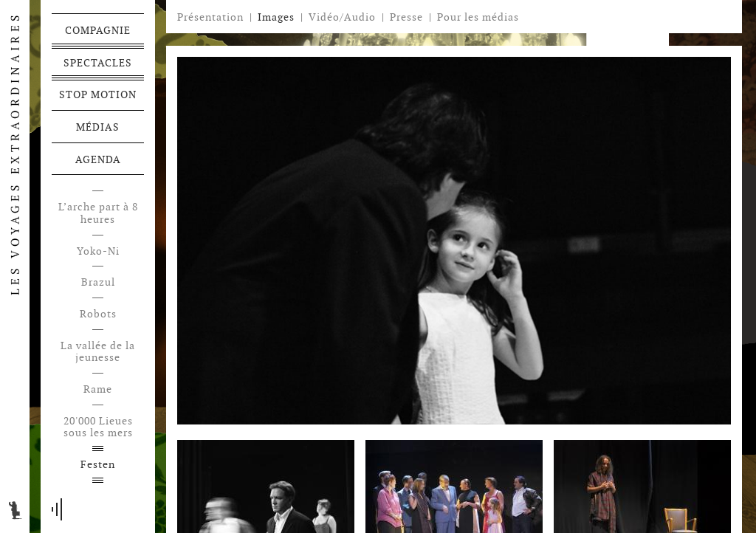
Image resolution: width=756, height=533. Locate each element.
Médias (98, 127)
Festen (98, 465)
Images (276, 17)
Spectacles (98, 63)
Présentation (210, 17)
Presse (406, 17)
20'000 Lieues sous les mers (98, 427)
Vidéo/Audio (342, 17)
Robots (98, 314)
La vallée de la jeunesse (98, 352)
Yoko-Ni (98, 251)
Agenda (98, 159)
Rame (98, 389)
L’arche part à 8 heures (98, 213)
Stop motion (98, 94)
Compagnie (98, 30)
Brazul (98, 282)
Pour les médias (478, 17)
